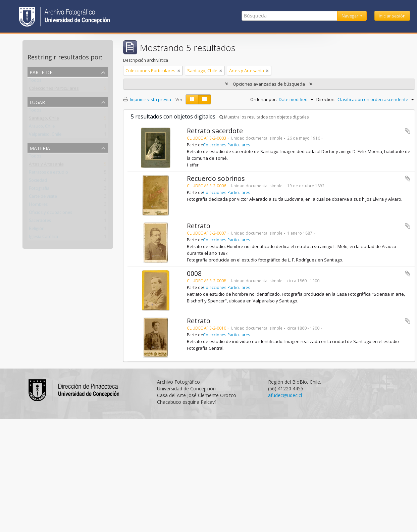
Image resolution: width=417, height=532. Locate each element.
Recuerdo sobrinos (216, 178)
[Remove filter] (179, 70)
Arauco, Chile (42, 128)
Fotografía (39, 190)
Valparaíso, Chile (45, 136)
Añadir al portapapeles (408, 131)
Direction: (326, 99)
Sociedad (38, 182)
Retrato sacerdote (215, 131)
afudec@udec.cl (285, 395)
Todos (35, 82)
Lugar (37, 102)
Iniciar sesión (392, 16)
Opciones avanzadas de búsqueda (269, 84)
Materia (40, 148)
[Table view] (204, 99)
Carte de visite (43, 198)
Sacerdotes (40, 222)
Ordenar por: (264, 99)
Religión (37, 230)
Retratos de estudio (48, 174)
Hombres (38, 206)
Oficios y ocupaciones (50, 214)
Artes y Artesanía (46, 165)
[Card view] (192, 99)
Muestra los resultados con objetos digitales (264, 117)
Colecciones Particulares (54, 90)
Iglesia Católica (43, 238)
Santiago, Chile (44, 119)
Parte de (41, 72)
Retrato (199, 226)
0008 (194, 273)
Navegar (350, 16)
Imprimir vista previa (147, 99)
